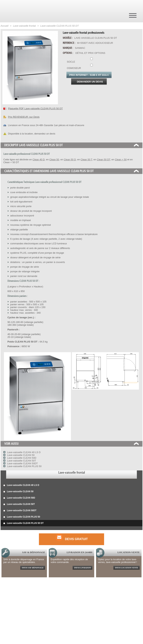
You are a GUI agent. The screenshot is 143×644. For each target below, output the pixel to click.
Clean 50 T (86, 160)
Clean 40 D (39, 160)
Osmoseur (91, 67)
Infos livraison (82, 568)
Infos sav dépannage (33, 568)
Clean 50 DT (104, 160)
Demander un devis (90, 82)
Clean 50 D (70, 160)
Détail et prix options (90, 53)
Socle (91, 60)
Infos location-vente (127, 568)
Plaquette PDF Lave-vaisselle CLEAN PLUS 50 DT (35, 108)
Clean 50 (54, 160)
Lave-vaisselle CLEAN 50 (18, 492)
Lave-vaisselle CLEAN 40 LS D (21, 485)
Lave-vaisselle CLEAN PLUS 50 (22, 517)
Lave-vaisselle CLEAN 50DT (20, 511)
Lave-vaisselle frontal (72, 472)
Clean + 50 (121, 160)
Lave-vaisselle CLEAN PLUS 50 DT (23, 523)
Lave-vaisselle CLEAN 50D (19, 498)
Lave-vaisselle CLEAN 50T (19, 504)
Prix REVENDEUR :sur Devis (24, 117)
